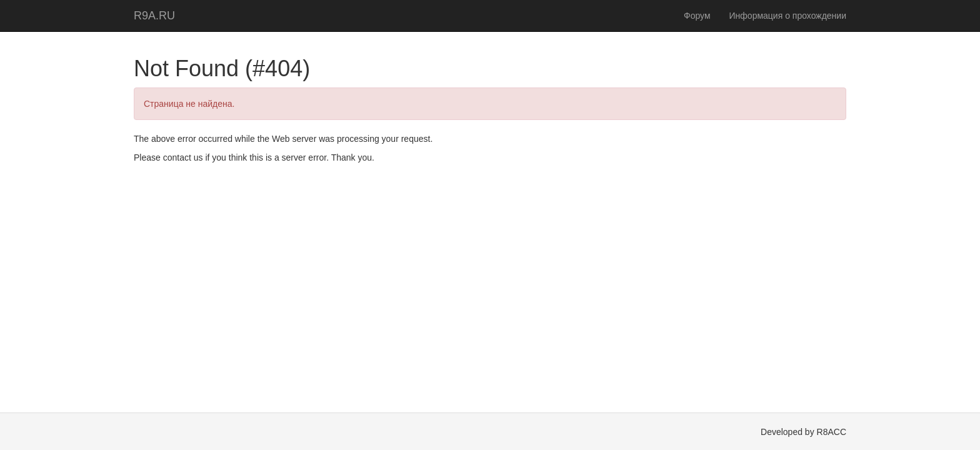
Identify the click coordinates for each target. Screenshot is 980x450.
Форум (697, 16)
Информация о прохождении (788, 16)
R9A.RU (154, 16)
